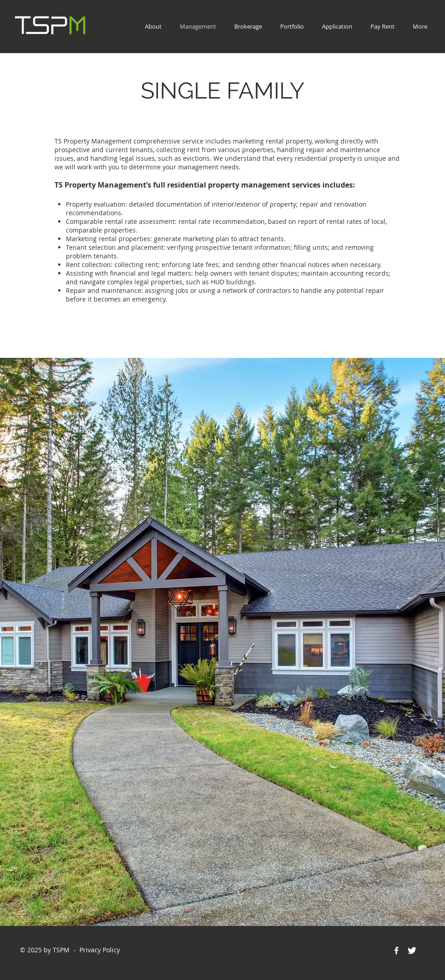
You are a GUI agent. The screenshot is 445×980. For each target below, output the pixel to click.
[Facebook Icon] (396, 950)
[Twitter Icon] (412, 950)
